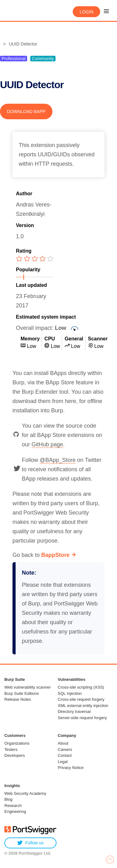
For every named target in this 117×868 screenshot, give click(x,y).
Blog (8, 799)
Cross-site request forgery (81, 699)
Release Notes (18, 699)
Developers (15, 755)
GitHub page (47, 444)
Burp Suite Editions (22, 693)
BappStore (55, 555)
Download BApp (26, 111)
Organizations (17, 743)
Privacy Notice (71, 768)
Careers (65, 749)
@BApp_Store (58, 460)
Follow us (30, 843)
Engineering (15, 811)
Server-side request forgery (82, 718)
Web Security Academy (25, 793)
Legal (63, 762)
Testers (11, 749)
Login (86, 12)
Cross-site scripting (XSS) (81, 687)
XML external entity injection (83, 706)
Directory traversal (74, 711)
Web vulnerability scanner (28, 687)
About (63, 743)
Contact (65, 755)
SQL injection (70, 693)
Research (13, 806)
